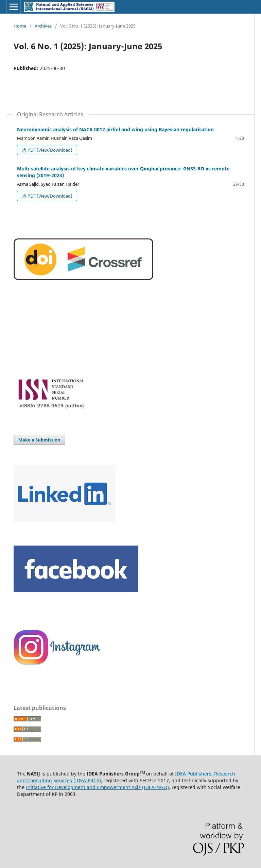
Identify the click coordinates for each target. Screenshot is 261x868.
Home (20, 26)
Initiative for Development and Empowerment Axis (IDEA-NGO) (97, 787)
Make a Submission (39, 440)
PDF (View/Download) (49, 150)
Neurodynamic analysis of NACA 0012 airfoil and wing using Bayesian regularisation (115, 129)
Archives (43, 26)
